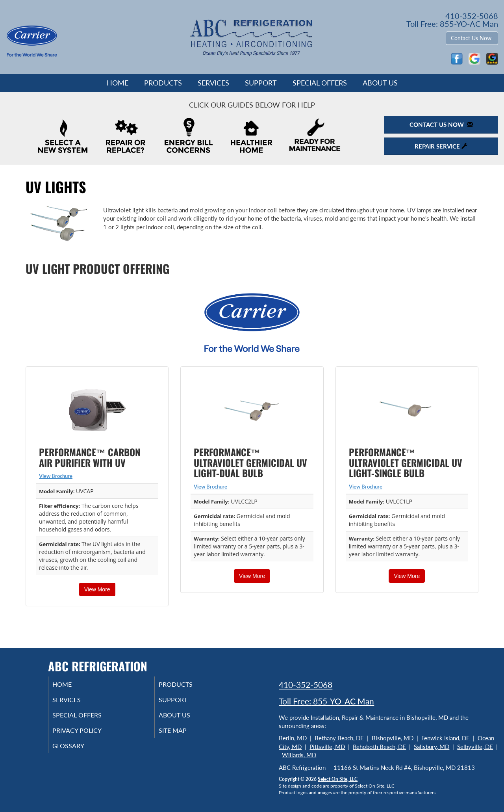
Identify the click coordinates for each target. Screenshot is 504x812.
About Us (380, 83)
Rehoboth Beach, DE (379, 747)
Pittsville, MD (327, 747)
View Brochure (56, 476)
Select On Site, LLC (338, 779)
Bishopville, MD (393, 738)
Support (261, 83)
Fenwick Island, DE (446, 738)
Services (213, 83)
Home (118, 83)
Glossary (78, 751)
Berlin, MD (293, 738)
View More (97, 589)
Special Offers (320, 83)
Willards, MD (299, 755)
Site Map (183, 734)
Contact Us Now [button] (472, 38)
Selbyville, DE (475, 747)
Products (163, 83)
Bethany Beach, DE (339, 738)
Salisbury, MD (432, 747)
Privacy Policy (88, 734)
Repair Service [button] (441, 146)
